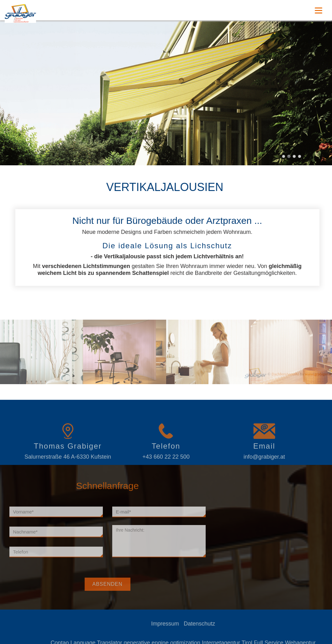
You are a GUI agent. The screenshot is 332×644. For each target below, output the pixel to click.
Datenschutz (217, 624)
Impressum (183, 624)
